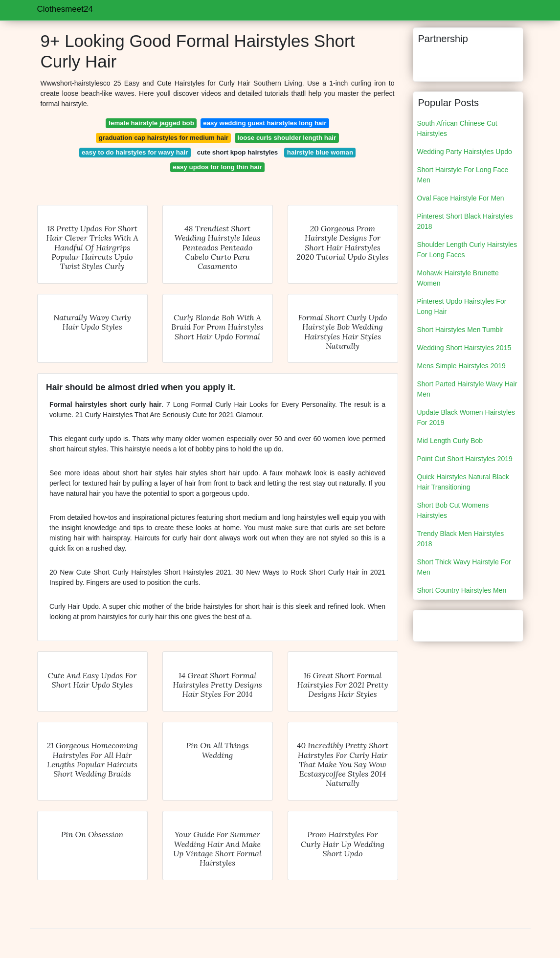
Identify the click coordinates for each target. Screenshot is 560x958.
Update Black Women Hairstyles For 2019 (466, 417)
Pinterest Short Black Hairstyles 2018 (465, 221)
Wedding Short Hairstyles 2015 (464, 348)
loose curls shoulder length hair (287, 138)
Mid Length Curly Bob (450, 441)
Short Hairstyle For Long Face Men (463, 175)
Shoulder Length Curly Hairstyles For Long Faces (467, 250)
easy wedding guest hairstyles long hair (265, 123)
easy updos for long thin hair (217, 167)
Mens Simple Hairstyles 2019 (461, 366)
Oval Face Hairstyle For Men (461, 198)
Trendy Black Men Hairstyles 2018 (461, 539)
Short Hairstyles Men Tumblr (460, 330)
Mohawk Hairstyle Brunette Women (458, 278)
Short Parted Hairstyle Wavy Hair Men (467, 389)
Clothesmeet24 (65, 9)
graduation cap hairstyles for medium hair (164, 138)
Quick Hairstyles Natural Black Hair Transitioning (463, 482)
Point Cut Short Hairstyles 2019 (465, 459)
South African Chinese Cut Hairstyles (457, 128)
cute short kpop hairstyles (238, 152)
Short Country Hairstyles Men (462, 590)
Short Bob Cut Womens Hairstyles (453, 510)
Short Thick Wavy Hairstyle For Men (464, 567)
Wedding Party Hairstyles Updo (465, 152)
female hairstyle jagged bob (151, 123)
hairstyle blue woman (320, 152)
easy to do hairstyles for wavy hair (135, 152)
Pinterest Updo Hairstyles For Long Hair (462, 306)
